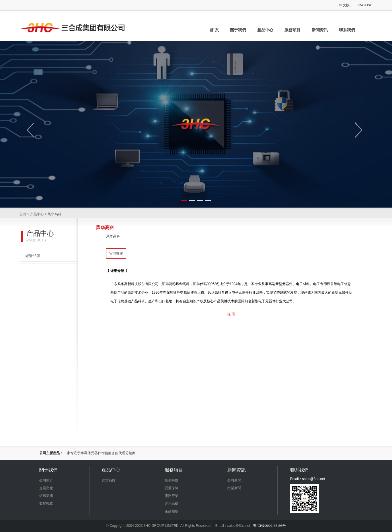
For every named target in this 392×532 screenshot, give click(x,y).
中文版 (344, 5)
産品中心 (265, 30)
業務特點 (171, 480)
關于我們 (238, 30)
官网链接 (116, 254)
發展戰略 (46, 504)
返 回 (231, 314)
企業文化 (46, 488)
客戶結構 (171, 504)
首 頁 (214, 30)
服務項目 (292, 30)
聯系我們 (347, 30)
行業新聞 (234, 488)
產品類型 (171, 511)
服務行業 (171, 496)
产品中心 (37, 214)
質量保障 (171, 488)
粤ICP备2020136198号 (269, 526)
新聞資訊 (320, 30)
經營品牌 (33, 256)
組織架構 (46, 496)
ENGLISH (365, 5)
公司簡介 (46, 480)
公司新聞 (234, 480)
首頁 (23, 214)
